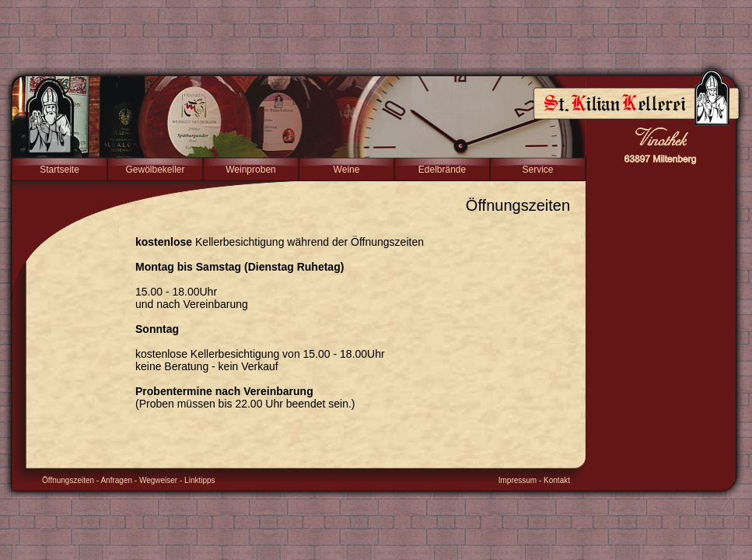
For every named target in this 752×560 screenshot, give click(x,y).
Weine (347, 170)
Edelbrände (442, 170)
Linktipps (199, 480)
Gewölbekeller (155, 170)
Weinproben (251, 170)
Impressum (518, 480)
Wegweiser (158, 480)
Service (537, 170)
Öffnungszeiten (68, 480)
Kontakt (557, 480)
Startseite (59, 170)
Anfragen (116, 480)
